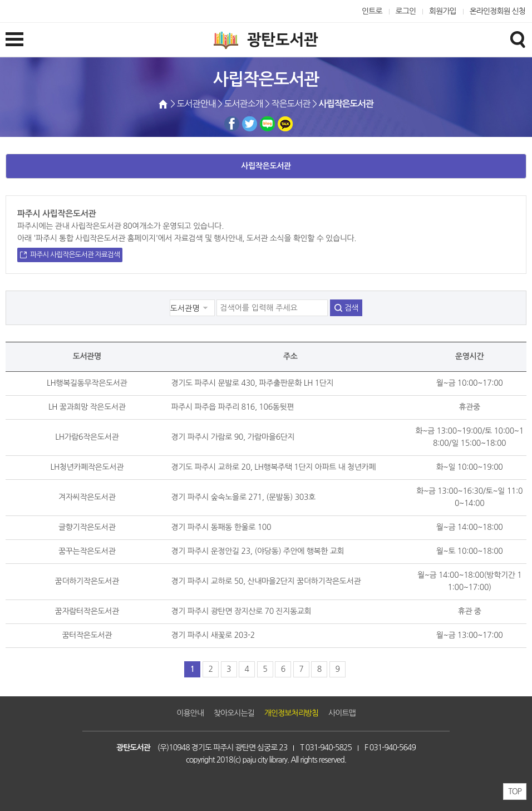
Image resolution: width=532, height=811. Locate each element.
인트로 (372, 11)
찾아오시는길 (234, 713)
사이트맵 (342, 713)
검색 (351, 308)
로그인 (406, 11)
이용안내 (190, 713)
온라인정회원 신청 (497, 11)
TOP (515, 792)
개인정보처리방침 (291, 713)
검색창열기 (518, 39)
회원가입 (443, 11)
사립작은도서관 (266, 166)
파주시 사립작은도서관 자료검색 (75, 255)
